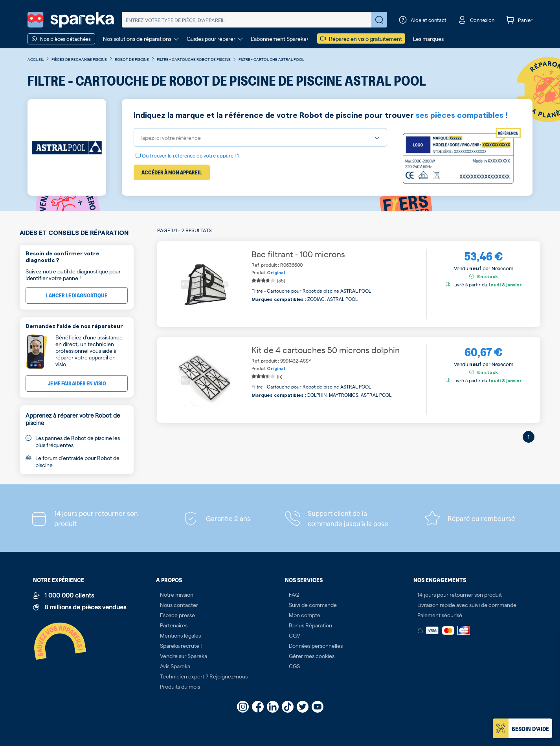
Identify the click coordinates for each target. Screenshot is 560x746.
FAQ (294, 594)
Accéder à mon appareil (172, 172)
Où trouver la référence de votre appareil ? (188, 155)
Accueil (36, 59)
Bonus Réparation (310, 625)
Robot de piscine (132, 59)
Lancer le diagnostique (77, 295)
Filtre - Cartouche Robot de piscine (194, 59)
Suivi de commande (313, 605)
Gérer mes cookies (312, 656)
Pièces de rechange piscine (79, 59)
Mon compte (305, 615)
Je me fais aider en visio (77, 383)
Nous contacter (179, 605)
